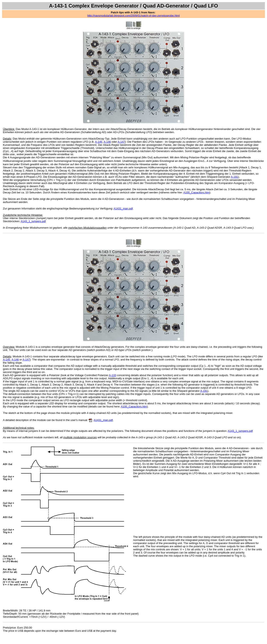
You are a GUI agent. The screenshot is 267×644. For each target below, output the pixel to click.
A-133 (113, 375)
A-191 (234, 177)
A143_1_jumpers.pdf (33, 221)
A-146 (107, 142)
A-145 (99, 142)
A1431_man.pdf (123, 209)
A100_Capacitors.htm (196, 192)
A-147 (121, 142)
